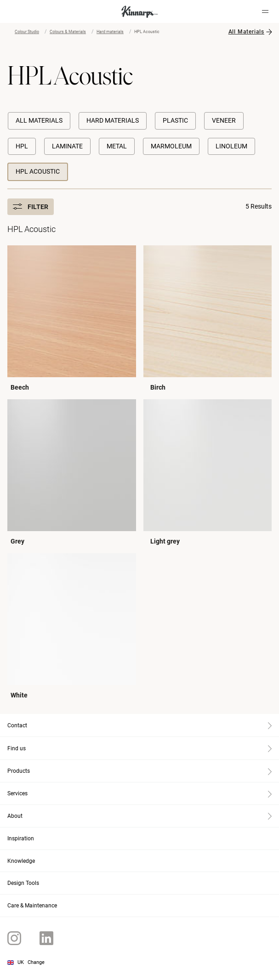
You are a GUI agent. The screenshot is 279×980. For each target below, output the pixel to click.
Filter (31, 207)
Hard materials (110, 32)
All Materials (246, 32)
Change (36, 962)
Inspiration (21, 838)
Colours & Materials (68, 32)
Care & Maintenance (32, 906)
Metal (117, 146)
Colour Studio (27, 32)
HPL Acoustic (38, 171)
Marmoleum (171, 146)
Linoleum (231, 146)
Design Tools (23, 883)
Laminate (67, 146)
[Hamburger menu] (265, 11)
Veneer (224, 120)
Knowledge (21, 861)
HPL (22, 146)
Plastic (175, 120)
